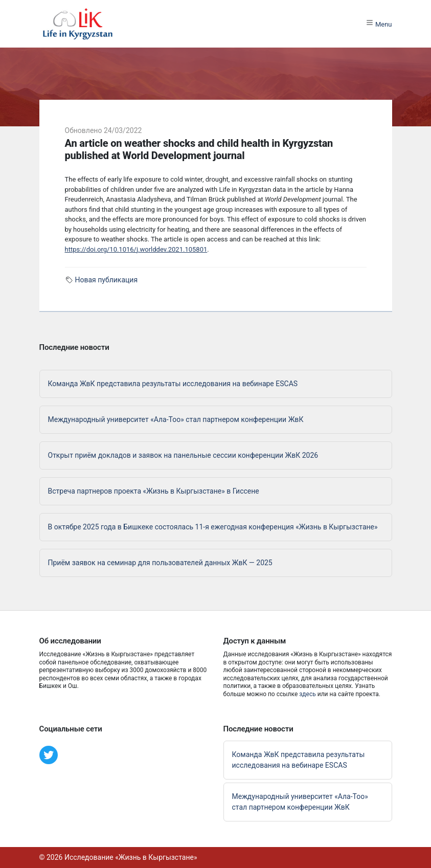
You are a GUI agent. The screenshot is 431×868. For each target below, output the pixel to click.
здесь (308, 694)
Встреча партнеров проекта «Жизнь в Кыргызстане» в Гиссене (154, 491)
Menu (379, 23)
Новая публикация (107, 280)
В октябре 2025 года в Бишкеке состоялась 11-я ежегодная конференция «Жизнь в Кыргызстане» (213, 527)
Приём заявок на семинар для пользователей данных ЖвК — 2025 (160, 563)
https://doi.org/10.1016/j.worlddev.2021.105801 (136, 249)
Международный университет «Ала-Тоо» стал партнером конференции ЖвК (176, 419)
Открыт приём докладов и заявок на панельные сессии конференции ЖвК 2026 (183, 455)
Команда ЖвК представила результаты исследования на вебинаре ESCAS (173, 384)
